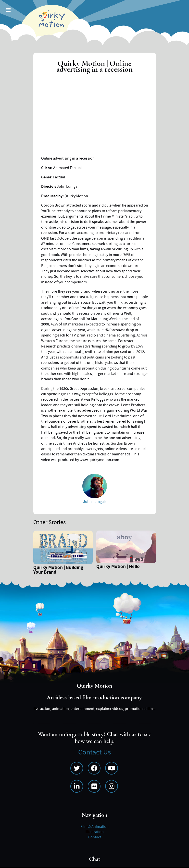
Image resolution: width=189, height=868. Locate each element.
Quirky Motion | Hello (118, 567)
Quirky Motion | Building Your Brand (58, 570)
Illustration (95, 832)
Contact (95, 837)
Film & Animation (94, 827)
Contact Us (94, 752)
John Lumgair (95, 502)
